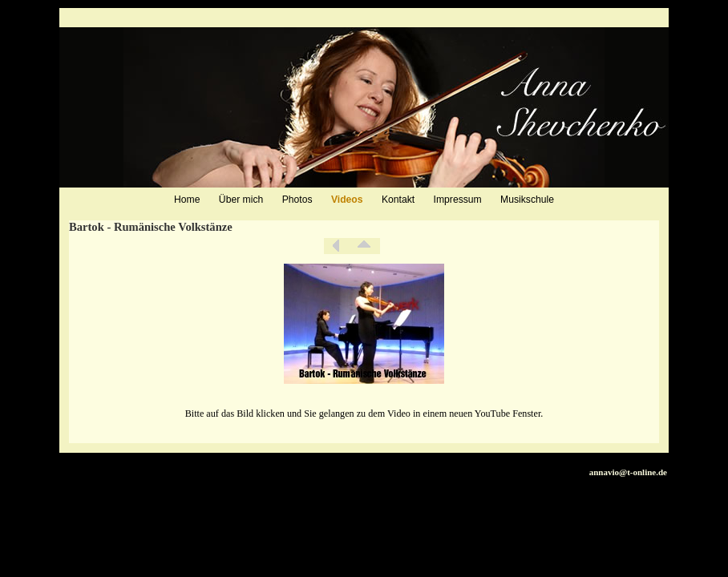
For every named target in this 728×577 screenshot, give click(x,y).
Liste (364, 246)
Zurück (336, 246)
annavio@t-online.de (628, 472)
